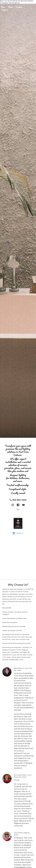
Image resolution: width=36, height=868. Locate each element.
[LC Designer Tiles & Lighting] (18, 523)
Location (19, 7)
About (10, 7)
